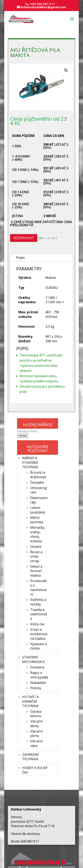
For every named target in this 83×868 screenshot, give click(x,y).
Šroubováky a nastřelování (38, 588)
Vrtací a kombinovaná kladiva (39, 634)
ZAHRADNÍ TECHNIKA (30, 757)
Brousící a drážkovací (38, 475)
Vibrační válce (36, 743)
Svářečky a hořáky (38, 602)
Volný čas (37, 624)
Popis (21, 258)
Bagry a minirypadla (39, 675)
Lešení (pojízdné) (38, 510)
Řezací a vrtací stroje (36, 556)
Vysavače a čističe (38, 646)
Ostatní (36, 547)
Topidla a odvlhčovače (39, 614)
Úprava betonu (36, 714)
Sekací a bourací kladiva (36, 571)
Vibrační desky (36, 724)
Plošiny (36, 688)
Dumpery (37, 667)
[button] (66, 70)
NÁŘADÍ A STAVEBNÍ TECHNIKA (30, 462)
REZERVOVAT (24, 238)
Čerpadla (37, 482)
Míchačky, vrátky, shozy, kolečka (38, 534)
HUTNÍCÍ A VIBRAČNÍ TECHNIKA (30, 701)
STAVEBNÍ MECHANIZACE (34, 659)
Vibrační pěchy (36, 734)
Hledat (23, 436)
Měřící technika (37, 520)
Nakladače (38, 683)
